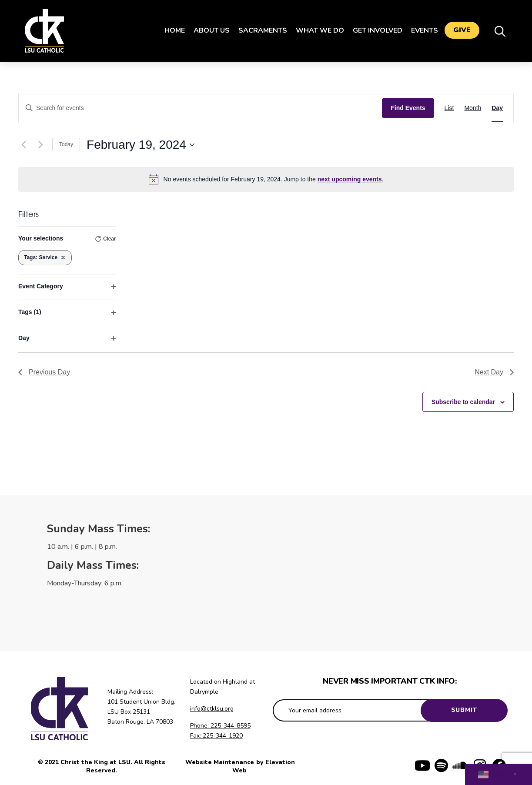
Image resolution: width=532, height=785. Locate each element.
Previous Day (44, 372)
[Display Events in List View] (449, 108)
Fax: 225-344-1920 (216, 736)
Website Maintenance (221, 762)
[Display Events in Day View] (497, 108)
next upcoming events (350, 179)
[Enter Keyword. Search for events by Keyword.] (200, 108)
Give (462, 31)
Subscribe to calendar (463, 402)
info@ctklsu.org (212, 709)
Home (172, 30)
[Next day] (40, 145)
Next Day (494, 372)
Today (66, 144)
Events (422, 30)
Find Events (408, 108)
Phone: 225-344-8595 (220, 726)
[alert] (266, 179)
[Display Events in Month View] (473, 108)
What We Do (318, 30)
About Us (209, 30)
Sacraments (261, 30)
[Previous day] (23, 145)
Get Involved (375, 30)
